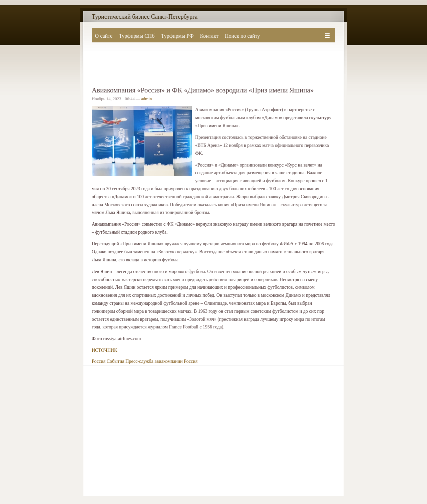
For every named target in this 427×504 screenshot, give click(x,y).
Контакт (209, 36)
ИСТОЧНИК (104, 350)
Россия (99, 361)
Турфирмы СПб (137, 36)
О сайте (104, 36)
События (116, 361)
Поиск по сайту (242, 36)
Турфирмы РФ (177, 36)
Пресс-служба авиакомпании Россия (161, 361)
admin (146, 99)
